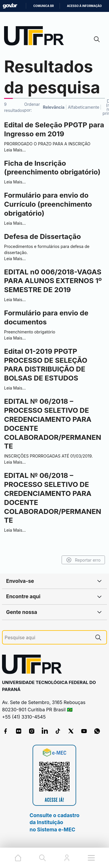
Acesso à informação (84, 6)
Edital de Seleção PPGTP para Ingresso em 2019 (54, 129)
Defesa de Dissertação (42, 236)
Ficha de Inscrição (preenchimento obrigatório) (52, 168)
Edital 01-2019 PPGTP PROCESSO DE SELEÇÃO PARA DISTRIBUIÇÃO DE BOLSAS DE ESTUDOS (46, 365)
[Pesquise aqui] (47, 638)
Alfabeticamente (83, 107)
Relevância (54, 107)
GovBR (10, 6)
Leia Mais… (15, 150)
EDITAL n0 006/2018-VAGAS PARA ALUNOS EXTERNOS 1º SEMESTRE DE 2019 (53, 281)
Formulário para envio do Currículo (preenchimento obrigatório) (48, 204)
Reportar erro (83, 560)
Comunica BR (43, 6)
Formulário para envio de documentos (46, 317)
